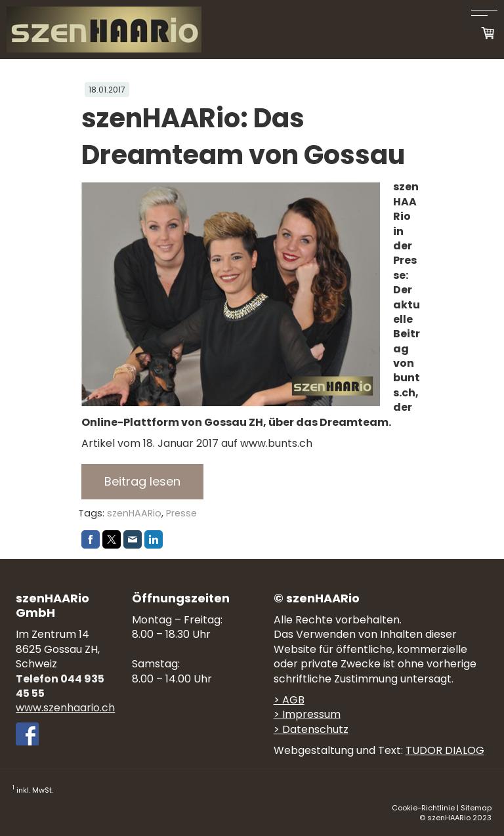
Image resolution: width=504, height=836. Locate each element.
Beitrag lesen (142, 481)
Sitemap (476, 808)
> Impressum (307, 714)
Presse (181, 513)
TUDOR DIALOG (445, 750)
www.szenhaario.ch (65, 708)
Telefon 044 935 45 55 (60, 686)
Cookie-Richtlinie (423, 808)
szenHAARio (134, 513)
